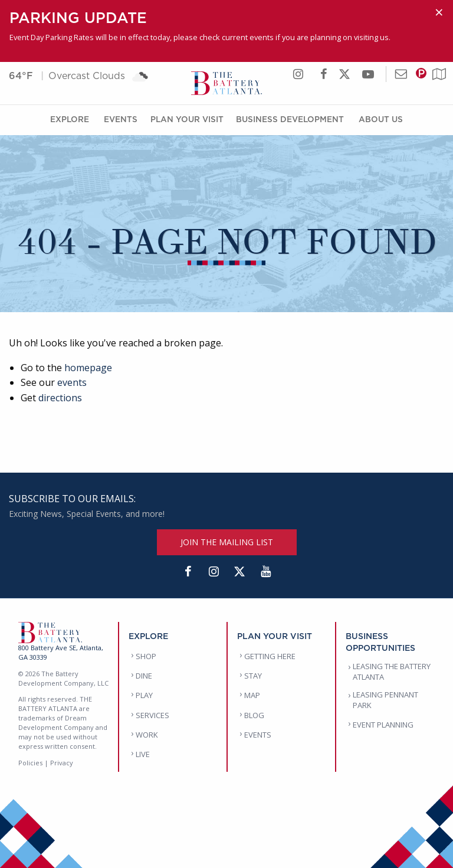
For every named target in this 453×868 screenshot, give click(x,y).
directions (60, 398)
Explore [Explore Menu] (70, 119)
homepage (88, 368)
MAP (252, 695)
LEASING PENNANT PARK (385, 700)
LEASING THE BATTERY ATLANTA (392, 672)
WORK (147, 735)
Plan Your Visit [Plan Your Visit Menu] (187, 119)
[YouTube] (265, 572)
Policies (30, 763)
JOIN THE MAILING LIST (227, 542)
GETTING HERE (270, 656)
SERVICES (152, 715)
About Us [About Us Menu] (381, 119)
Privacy (62, 763)
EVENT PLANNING (383, 725)
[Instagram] (214, 572)
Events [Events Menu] (121, 119)
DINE (144, 676)
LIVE (143, 754)
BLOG (254, 715)
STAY (253, 676)
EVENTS (258, 735)
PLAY (144, 695)
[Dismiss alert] (439, 12)
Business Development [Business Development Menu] (290, 119)
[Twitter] (239, 572)
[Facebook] (188, 572)
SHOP (146, 656)
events (72, 382)
